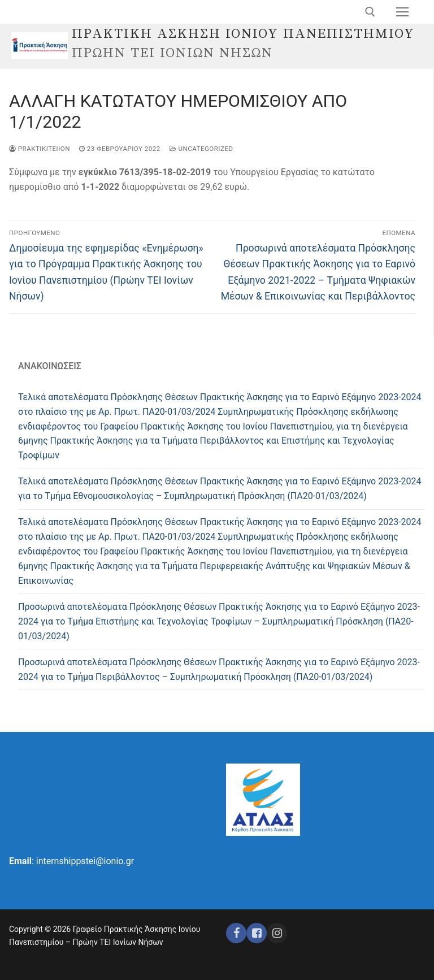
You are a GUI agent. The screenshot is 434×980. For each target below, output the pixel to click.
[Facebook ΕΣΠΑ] (257, 933)
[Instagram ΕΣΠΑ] (277, 933)
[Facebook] (236, 933)
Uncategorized (201, 149)
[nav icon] (402, 12)
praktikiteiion (40, 149)
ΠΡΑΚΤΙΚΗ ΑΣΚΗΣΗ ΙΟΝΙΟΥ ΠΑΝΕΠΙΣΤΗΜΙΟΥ (243, 34)
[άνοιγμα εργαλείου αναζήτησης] (370, 12)
